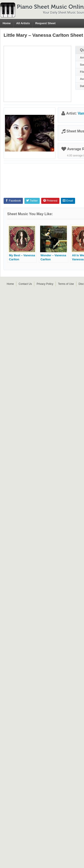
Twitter (32, 201)
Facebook (13, 201)
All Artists (23, 23)
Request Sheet (45, 23)
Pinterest (50, 201)
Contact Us (25, 284)
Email (68, 201)
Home (7, 23)
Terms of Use (66, 284)
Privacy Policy (45, 284)
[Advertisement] (37, 74)
